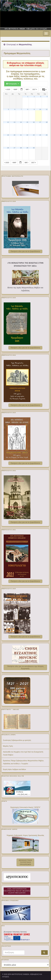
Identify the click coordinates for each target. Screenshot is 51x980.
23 (34, 135)
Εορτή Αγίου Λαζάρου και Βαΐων (14, 769)
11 (47, 109)
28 (21, 148)
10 (40, 109)
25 (47, 135)
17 (40, 122)
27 (15, 148)
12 (8, 122)
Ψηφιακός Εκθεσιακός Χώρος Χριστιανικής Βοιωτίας (25, 835)
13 (15, 122)
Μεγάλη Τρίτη (8, 746)
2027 (35, 89)
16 (34, 122)
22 (27, 135)
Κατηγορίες (13, 84)
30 (34, 148)
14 (21, 122)
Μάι (28, 89)
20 (15, 135)
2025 (8, 89)
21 (21, 135)
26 (8, 148)
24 (40, 135)
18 (47, 122)
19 (8, 135)
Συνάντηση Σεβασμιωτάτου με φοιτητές (17, 740)
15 (27, 122)
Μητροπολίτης (25, 45)
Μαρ (15, 89)
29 (27, 148)
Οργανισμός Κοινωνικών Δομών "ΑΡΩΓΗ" (25, 807)
